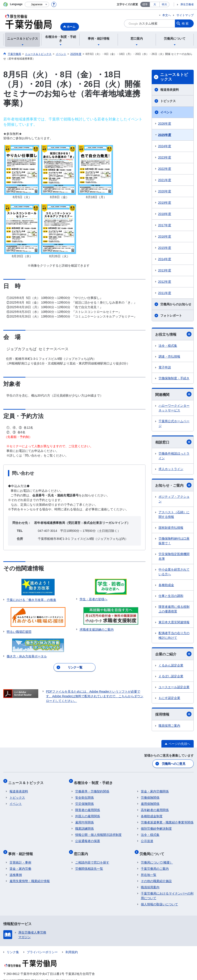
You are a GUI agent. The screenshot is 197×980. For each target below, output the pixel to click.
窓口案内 (82, 849)
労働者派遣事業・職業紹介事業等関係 (167, 819)
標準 (145, 4)
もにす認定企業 (169, 698)
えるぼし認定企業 (171, 676)
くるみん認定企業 (171, 665)
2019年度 (165, 203)
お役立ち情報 (173, 334)
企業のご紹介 (173, 654)
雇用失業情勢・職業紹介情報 (30, 875)
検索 (186, 23)
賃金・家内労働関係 (155, 788)
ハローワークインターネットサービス (174, 408)
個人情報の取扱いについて (159, 898)
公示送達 (147, 838)
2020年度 (165, 191)
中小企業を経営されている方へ (174, 572)
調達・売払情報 (169, 356)
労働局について (153, 849)
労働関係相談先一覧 (89, 862)
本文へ (167, 15)
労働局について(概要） (157, 856)
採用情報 (173, 714)
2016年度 (165, 236)
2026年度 (165, 124)
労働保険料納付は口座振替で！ (174, 541)
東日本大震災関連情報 (174, 622)
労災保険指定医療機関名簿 (174, 556)
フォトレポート (171, 316)
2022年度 (165, 169)
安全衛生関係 (84, 794)
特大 (164, 4)
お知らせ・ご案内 (173, 485)
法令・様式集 (168, 346)
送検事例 (16, 869)
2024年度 (165, 146)
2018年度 (165, 214)
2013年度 (165, 270)
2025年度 (165, 135)
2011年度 (165, 293)
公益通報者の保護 (88, 838)
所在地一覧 (149, 869)
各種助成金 (166, 585)
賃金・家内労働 (20, 862)
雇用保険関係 (150, 800)
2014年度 (165, 259)
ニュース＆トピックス (174, 77)
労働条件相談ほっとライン (174, 456)
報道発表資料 (170, 90)
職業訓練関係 (84, 825)
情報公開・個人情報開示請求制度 (98, 831)
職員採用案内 (150, 881)
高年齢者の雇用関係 (155, 807)
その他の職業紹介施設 (156, 875)
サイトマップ (185, 15)
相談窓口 (173, 442)
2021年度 (165, 180)
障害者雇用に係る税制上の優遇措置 (174, 609)
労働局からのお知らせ (176, 304)
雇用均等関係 (84, 819)
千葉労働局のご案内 (155, 862)
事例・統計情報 (22, 849)
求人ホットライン (171, 469)
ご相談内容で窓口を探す (92, 856)
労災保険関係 (84, 800)
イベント (166, 112)
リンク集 (13, 946)
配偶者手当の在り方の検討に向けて (174, 635)
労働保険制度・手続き (174, 378)
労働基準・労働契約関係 (92, 788)
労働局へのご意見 (174, 763)
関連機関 (173, 394)
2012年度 (165, 282)
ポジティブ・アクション (174, 499)
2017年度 (165, 225)
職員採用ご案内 (169, 726)
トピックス (168, 101)
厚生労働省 (187, 4)
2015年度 (165, 248)
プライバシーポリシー (42, 946)
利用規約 (72, 946)
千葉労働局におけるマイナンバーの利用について (167, 890)
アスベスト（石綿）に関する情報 (174, 514)
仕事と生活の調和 (171, 596)
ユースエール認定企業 (174, 687)
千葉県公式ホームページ (174, 423)
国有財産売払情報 (171, 528)
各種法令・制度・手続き (95, 781)
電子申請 (165, 367)
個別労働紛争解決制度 (156, 825)
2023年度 (165, 157)
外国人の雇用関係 (88, 813)
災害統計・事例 (20, 856)
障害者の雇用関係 (88, 807)
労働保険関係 (150, 794)
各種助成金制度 (152, 813)
